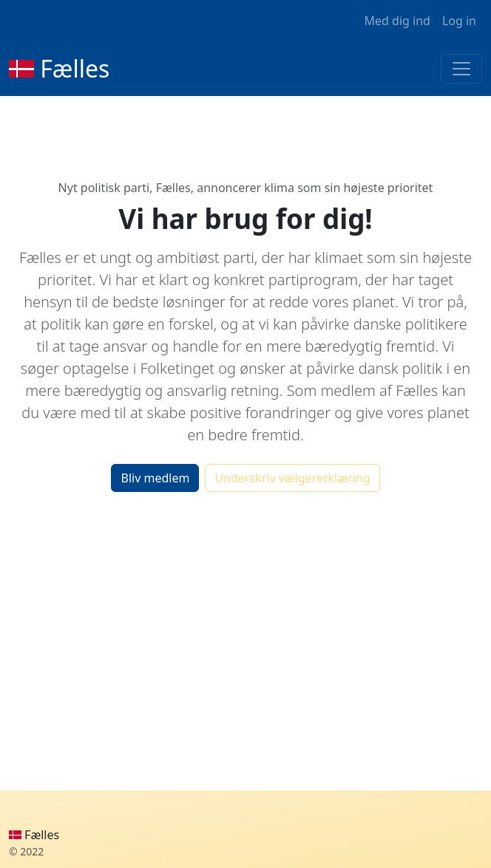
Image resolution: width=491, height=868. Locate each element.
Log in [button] (459, 21)
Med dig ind (397, 21)
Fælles (75, 68)
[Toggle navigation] (461, 69)
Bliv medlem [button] (155, 478)
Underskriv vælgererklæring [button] (292, 478)
